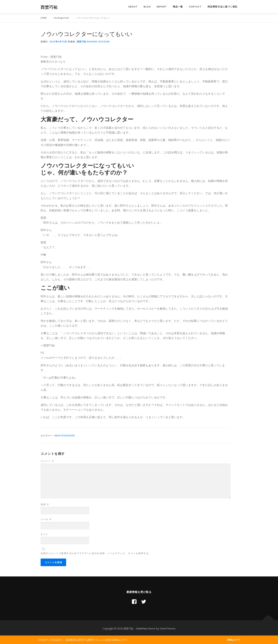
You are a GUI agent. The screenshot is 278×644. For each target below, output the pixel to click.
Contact (195, 7)
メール (46, 519)
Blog (147, 7)
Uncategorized (65, 436)
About (133, 7)
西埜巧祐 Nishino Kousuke (93, 42)
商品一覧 (178, 7)
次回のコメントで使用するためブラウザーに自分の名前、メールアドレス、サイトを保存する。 (96, 553)
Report (162, 7)
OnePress (142, 628)
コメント (47, 461)
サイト (45, 534)
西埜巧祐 (49, 7)
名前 (45, 504)
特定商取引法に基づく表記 (223, 7)
